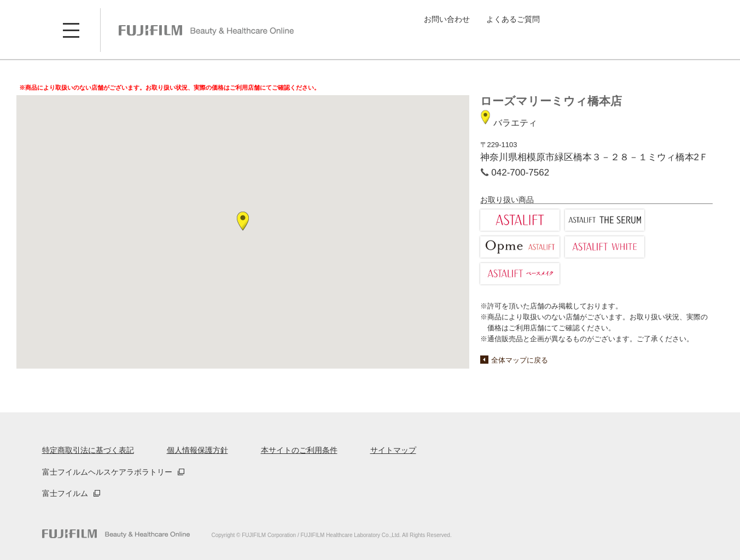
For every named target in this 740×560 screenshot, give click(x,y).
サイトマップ (393, 450)
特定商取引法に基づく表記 (88, 450)
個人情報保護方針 (197, 450)
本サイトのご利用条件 (299, 450)
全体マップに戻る (520, 360)
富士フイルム (65, 493)
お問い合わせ (447, 19)
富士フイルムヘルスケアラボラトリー (107, 472)
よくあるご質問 (513, 19)
